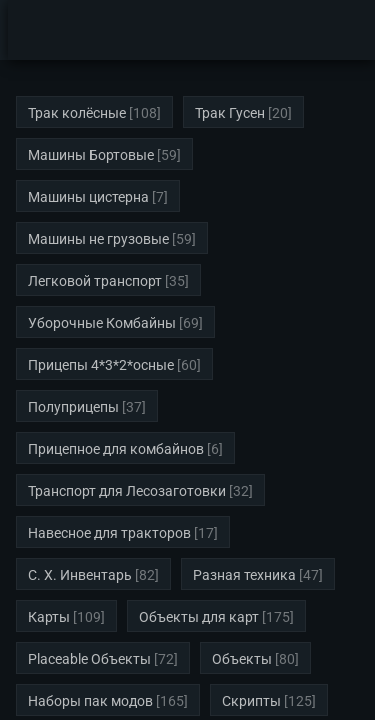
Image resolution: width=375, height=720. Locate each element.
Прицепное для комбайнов (116, 449)
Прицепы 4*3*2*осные (101, 365)
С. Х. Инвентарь (80, 575)
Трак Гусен (230, 113)
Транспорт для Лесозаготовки (127, 491)
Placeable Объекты (89, 659)
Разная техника (244, 575)
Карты (49, 617)
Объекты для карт (199, 617)
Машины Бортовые (91, 155)
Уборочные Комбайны (102, 323)
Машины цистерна (88, 197)
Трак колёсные (77, 113)
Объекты (242, 659)
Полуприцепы (73, 407)
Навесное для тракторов (109, 533)
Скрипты (251, 701)
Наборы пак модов (90, 701)
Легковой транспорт (95, 281)
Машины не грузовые (98, 239)
